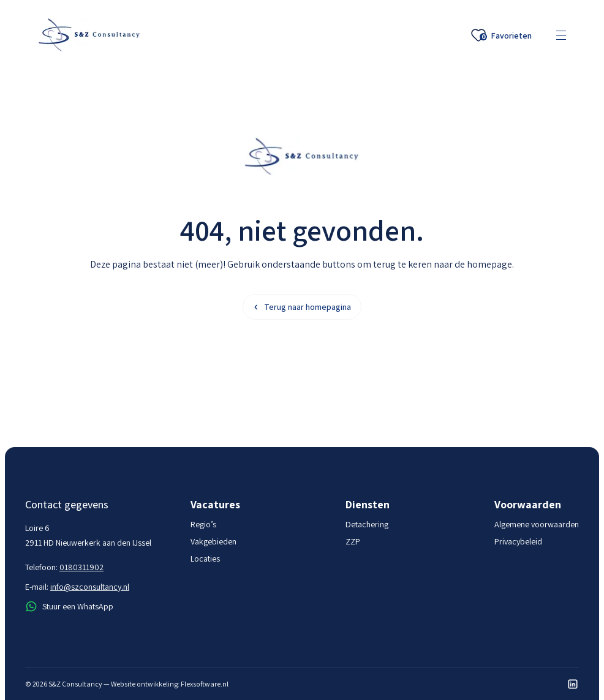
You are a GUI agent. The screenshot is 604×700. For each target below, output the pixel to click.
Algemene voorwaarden (537, 524)
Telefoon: (64, 567)
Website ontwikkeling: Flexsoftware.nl (170, 684)
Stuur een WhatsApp (69, 606)
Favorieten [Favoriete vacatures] (501, 36)
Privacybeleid (518, 541)
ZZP (353, 541)
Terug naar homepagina (302, 307)
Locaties (205, 559)
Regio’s (203, 524)
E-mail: (77, 587)
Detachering (367, 524)
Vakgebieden (213, 541)
